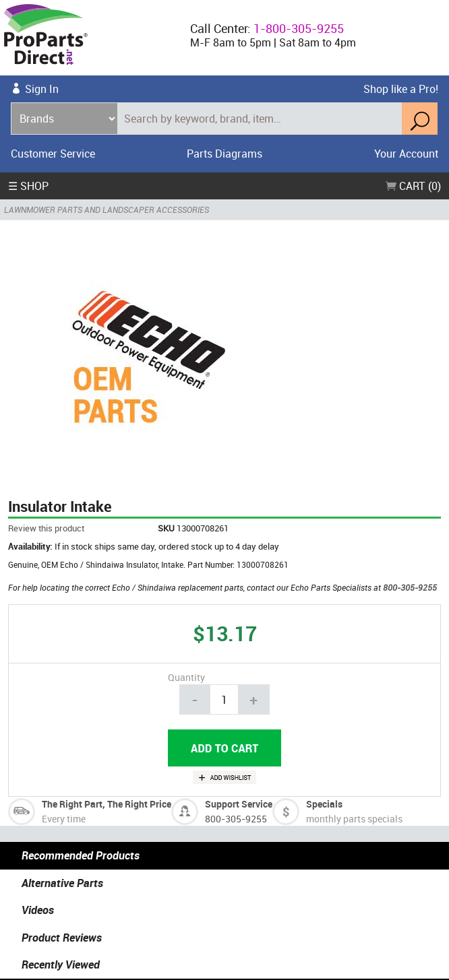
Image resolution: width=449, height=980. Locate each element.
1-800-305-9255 (299, 28)
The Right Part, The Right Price (107, 804)
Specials (324, 804)
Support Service (239, 804)
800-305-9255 (410, 587)
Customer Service (53, 154)
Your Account (406, 154)
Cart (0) (413, 186)
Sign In (42, 89)
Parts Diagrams (224, 154)
